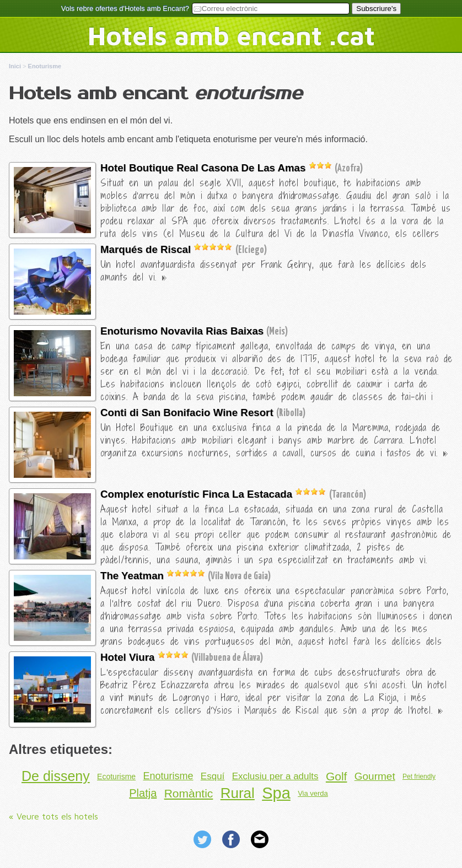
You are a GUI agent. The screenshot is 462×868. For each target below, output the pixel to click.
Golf (337, 776)
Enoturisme (168, 776)
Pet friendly (419, 777)
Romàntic (189, 793)
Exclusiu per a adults (275, 776)
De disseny (56, 776)
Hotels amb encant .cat (231, 35)
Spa (276, 793)
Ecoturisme (116, 777)
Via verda (313, 793)
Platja (143, 793)
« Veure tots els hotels (53, 816)
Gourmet (375, 776)
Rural (238, 793)
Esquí (213, 776)
